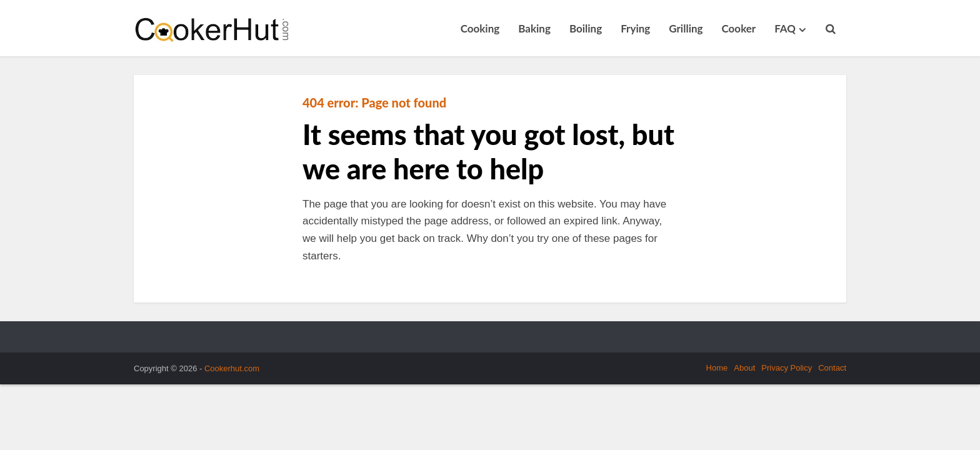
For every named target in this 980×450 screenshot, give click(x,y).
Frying (635, 28)
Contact (832, 368)
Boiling (586, 28)
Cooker (739, 28)
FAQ (785, 28)
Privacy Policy (787, 368)
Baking (534, 28)
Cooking (480, 28)
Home (717, 368)
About (744, 368)
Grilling (686, 28)
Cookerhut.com (232, 368)
